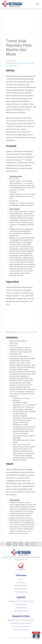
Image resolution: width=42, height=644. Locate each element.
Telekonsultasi (21, 608)
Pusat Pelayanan (21, 586)
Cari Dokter (21, 582)
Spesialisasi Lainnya (21, 611)
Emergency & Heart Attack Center (21, 601)
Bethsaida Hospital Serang (21, 623)
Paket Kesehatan (21, 604)
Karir (21, 579)
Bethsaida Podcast (21, 589)
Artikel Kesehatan (21, 592)
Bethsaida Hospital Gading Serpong (21, 620)
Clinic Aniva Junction (21, 630)
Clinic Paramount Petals (21, 626)
